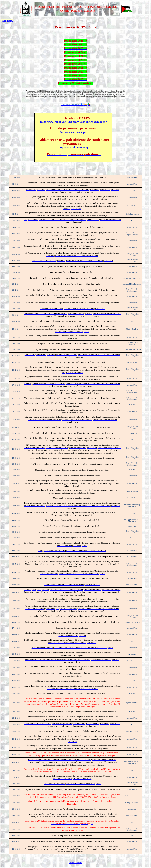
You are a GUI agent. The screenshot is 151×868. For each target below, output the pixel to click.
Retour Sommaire (76, 863)
